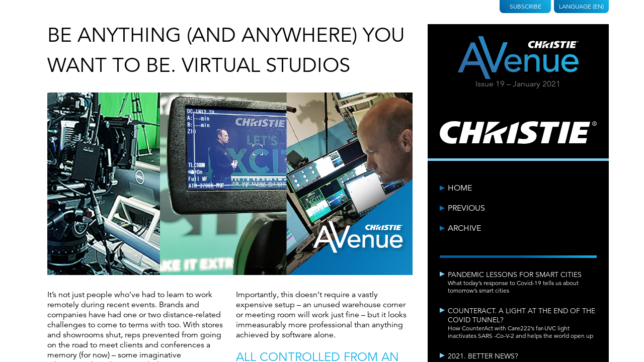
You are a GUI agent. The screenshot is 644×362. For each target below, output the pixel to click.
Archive (464, 228)
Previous (466, 208)
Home (460, 188)
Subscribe (526, 6)
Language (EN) (581, 6)
